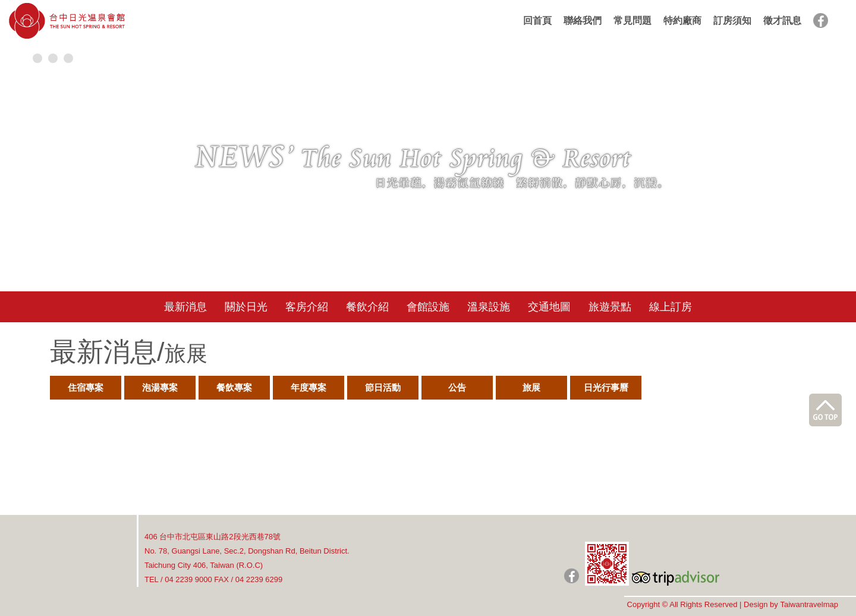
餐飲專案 (234, 387)
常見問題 (632, 21)
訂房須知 (732, 21)
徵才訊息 (782, 21)
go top (825, 410)
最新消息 (185, 307)
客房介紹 (307, 307)
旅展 (531, 387)
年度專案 (309, 387)
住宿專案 (86, 387)
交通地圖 (549, 307)
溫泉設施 (489, 307)
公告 (457, 387)
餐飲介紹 (367, 307)
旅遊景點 (610, 307)
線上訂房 (671, 307)
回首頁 (537, 21)
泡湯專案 (160, 387)
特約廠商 (682, 21)
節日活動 (383, 387)
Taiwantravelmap (809, 604)
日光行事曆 (606, 387)
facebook (821, 21)
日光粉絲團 (572, 576)
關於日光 (246, 307)
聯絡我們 (583, 21)
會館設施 (428, 307)
